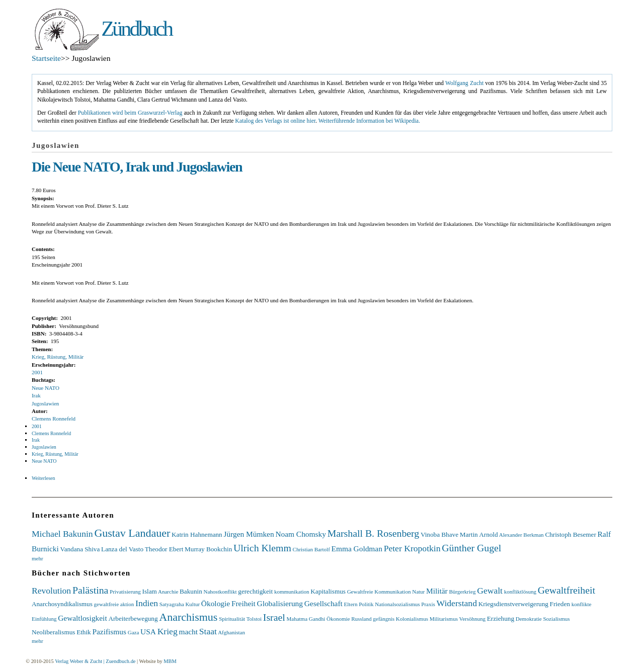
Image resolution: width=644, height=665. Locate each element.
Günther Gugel (471, 548)
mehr (37, 558)
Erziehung (501, 618)
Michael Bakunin (62, 534)
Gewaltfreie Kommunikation (379, 592)
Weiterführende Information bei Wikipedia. (369, 121)
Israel (274, 617)
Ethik (84, 632)
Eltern (351, 604)
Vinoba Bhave (439, 534)
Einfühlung (44, 619)
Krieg (168, 631)
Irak (36, 395)
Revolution (51, 591)
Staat (208, 631)
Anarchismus (188, 617)
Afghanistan (231, 632)
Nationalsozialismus (397, 604)
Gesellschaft (324, 603)
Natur (418, 592)
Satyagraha (172, 604)
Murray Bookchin (208, 549)
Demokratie (529, 619)
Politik (366, 604)
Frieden (560, 604)
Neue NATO (46, 388)
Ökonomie (338, 619)
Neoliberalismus (53, 632)
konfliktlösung (520, 592)
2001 (37, 372)
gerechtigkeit (255, 591)
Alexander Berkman (521, 535)
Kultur (192, 604)
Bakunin (191, 591)
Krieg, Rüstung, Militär (58, 357)
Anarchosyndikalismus (62, 604)
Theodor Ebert (164, 549)
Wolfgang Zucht (464, 83)
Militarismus (444, 619)
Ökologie (216, 603)
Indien (147, 603)
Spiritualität (232, 619)
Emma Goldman (357, 549)
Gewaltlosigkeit (82, 618)
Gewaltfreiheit (567, 590)
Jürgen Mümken (249, 534)
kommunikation (292, 592)
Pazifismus (109, 632)
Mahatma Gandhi (306, 619)
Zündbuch (136, 29)
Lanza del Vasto (122, 549)
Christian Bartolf (311, 549)
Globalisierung (280, 603)
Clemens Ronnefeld (54, 419)
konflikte (582, 604)
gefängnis (384, 619)
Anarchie (168, 592)
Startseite (46, 58)
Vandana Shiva (80, 549)
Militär (437, 591)
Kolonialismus (412, 619)
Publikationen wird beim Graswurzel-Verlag (130, 113)
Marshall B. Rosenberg (374, 533)
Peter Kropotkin (412, 548)
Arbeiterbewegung (133, 618)
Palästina (90, 590)
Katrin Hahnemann (197, 534)
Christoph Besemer (570, 534)
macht (188, 632)
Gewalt (490, 591)
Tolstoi (254, 619)
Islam (150, 591)
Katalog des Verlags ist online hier (275, 121)
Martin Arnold (479, 534)
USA (148, 632)
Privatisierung (125, 592)
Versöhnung (472, 619)
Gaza (134, 632)
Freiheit (244, 603)
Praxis (428, 604)
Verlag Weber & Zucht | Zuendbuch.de (95, 661)
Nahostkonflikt (220, 592)
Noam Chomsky (300, 534)
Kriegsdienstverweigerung (513, 604)
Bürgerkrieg (462, 592)
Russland (361, 619)
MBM (170, 661)
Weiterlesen (43, 478)
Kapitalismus (328, 591)
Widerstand (457, 603)
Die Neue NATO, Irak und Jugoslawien (137, 167)
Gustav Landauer (132, 533)
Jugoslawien (45, 403)
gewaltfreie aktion (114, 604)
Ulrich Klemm (262, 548)
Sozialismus (556, 619)
